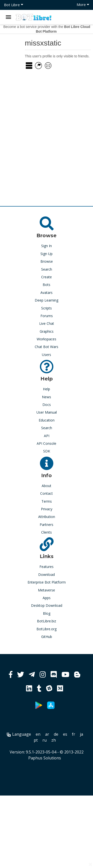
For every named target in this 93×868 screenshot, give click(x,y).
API (47, 436)
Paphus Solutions (45, 758)
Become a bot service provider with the (47, 29)
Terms (47, 501)
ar (47, 734)
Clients (46, 532)
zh (54, 740)
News (46, 397)
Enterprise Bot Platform (47, 582)
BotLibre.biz (46, 621)
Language (19, 734)
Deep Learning (46, 300)
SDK (47, 451)
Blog (47, 613)
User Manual (47, 412)
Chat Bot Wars (46, 347)
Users (46, 355)
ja (81, 734)
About (46, 486)
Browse (47, 261)
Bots (46, 285)
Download (46, 575)
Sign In (46, 246)
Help (46, 389)
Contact (46, 493)
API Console (46, 443)
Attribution (47, 517)
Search (47, 269)
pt (36, 740)
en (38, 734)
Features (46, 567)
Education (47, 420)
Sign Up (46, 254)
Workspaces (46, 339)
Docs (47, 405)
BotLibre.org (46, 629)
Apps (47, 598)
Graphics (47, 331)
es (65, 734)
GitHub (47, 637)
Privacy (47, 509)
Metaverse (46, 590)
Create (46, 277)
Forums (47, 316)
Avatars (46, 293)
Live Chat (47, 323)
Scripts (46, 308)
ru (45, 740)
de (56, 734)
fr (74, 734)
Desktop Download (47, 605)
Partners (46, 525)
